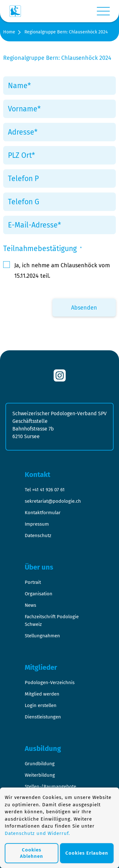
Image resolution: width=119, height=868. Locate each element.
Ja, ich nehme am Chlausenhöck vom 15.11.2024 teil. (62, 270)
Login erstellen (41, 705)
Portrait (33, 582)
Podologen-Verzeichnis (50, 682)
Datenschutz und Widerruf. (37, 833)
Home (9, 32)
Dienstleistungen (43, 717)
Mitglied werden (42, 694)
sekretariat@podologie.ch (53, 501)
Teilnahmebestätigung (43, 248)
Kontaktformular (43, 513)
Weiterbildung (40, 775)
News (30, 605)
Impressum (37, 524)
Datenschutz (38, 535)
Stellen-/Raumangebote (50, 787)
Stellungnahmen (42, 636)
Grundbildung (40, 764)
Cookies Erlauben (87, 853)
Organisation (39, 594)
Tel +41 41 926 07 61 (45, 490)
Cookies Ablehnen (32, 853)
